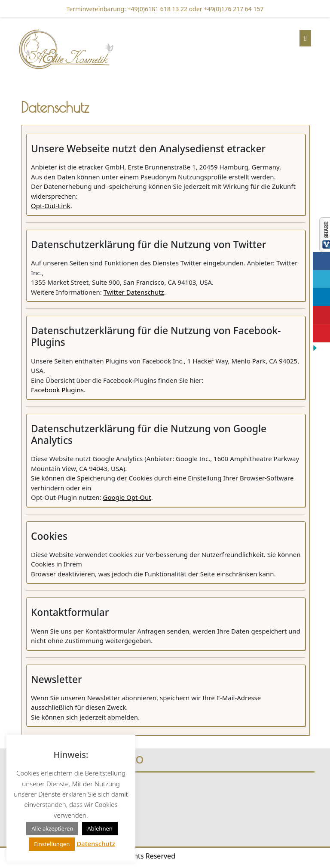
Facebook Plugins (57, 390)
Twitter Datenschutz (134, 292)
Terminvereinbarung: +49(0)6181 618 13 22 (127, 9)
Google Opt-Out (127, 497)
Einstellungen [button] (52, 844)
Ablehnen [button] (100, 828)
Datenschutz (96, 843)
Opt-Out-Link (50, 206)
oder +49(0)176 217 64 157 (225, 9)
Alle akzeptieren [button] (52, 828)
